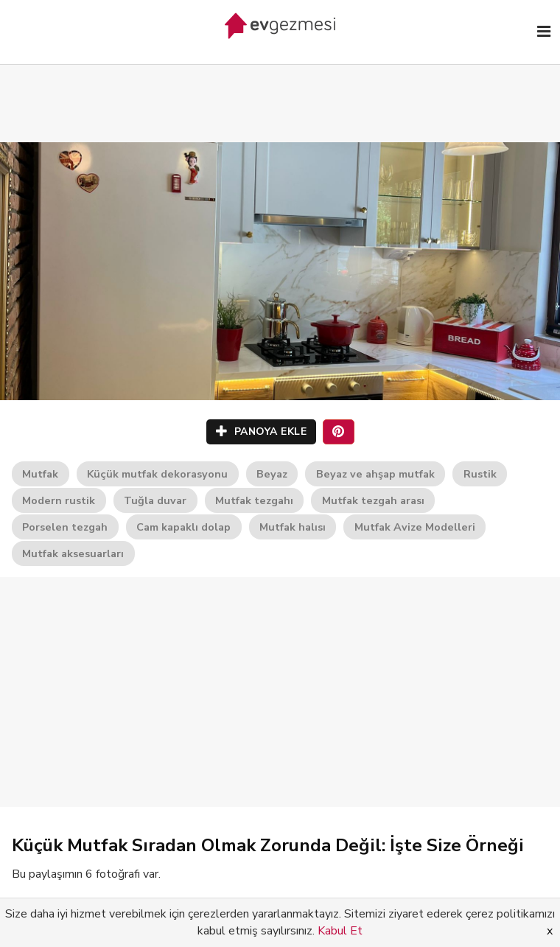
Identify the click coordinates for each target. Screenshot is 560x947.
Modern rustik (59, 500)
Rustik (480, 474)
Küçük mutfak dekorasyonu (157, 474)
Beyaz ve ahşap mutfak (375, 474)
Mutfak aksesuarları (73, 553)
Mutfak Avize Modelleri (415, 527)
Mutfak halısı (293, 527)
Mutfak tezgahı (254, 500)
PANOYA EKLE (262, 431)
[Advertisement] (280, 88)
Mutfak (40, 474)
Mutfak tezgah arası (373, 500)
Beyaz (272, 474)
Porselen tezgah (65, 527)
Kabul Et (340, 931)
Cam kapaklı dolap (183, 527)
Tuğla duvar (155, 500)
